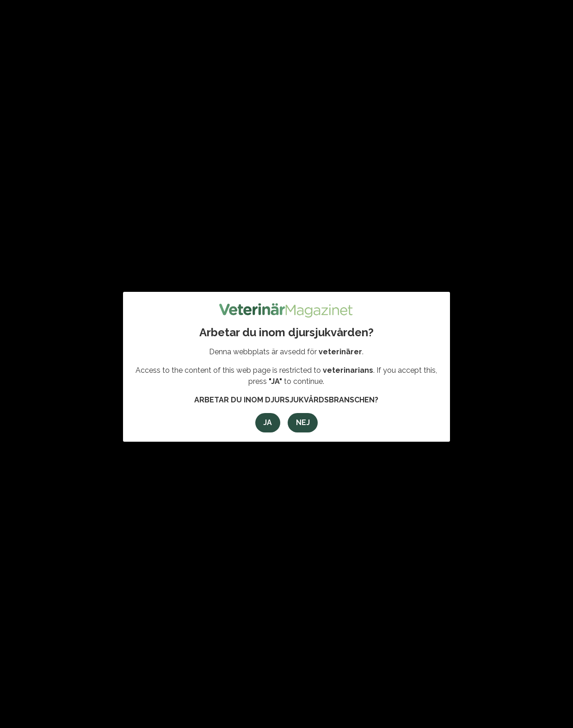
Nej (303, 423)
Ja (268, 423)
